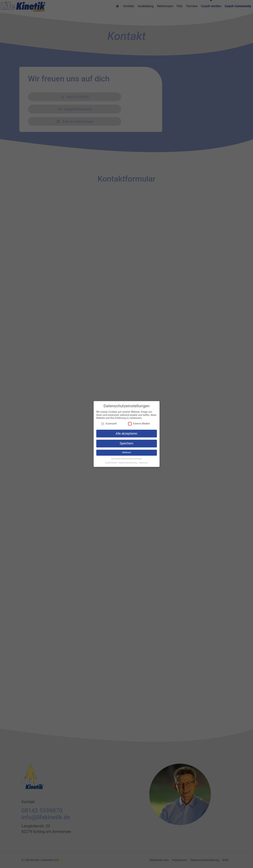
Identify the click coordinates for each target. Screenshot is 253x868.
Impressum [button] (143, 463)
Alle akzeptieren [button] (126, 434)
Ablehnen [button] (126, 453)
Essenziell (109, 424)
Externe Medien (139, 424)
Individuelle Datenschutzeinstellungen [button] (126, 459)
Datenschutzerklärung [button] (128, 463)
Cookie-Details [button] (111, 463)
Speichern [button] (126, 443)
